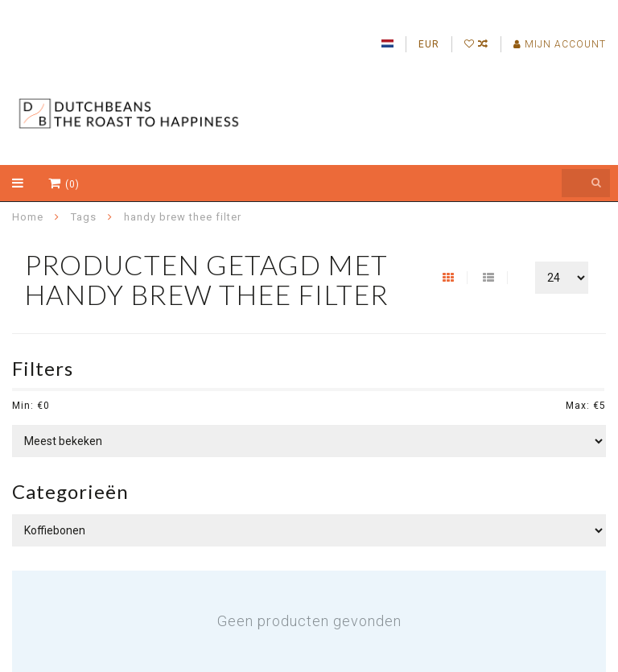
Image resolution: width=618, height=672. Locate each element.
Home (28, 217)
